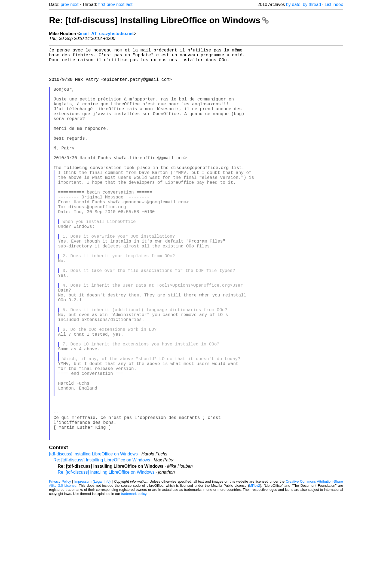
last (129, 4)
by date (293, 4)
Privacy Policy (60, 569)
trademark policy (134, 581)
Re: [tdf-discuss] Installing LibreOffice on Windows (159, 20)
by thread (312, 4)
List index (334, 4)
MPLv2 (255, 573)
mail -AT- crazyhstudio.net (107, 34)
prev (65, 4)
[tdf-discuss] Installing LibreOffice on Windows (93, 541)
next (74, 4)
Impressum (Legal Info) (92, 569)
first (102, 4)
